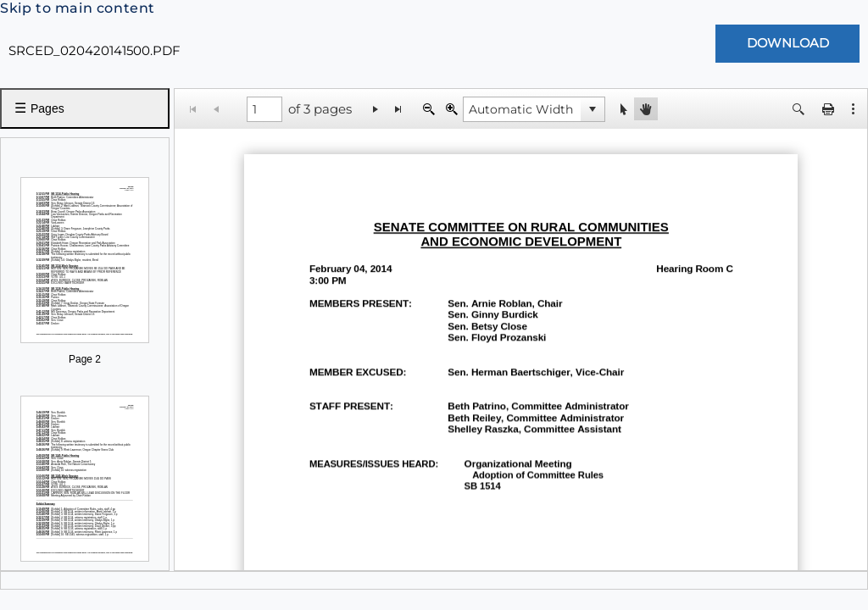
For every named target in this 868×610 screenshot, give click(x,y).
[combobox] (522, 109)
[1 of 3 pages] (264, 109)
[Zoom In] (451, 109)
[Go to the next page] (376, 109)
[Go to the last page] (399, 109)
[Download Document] (787, 44)
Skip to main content (78, 8)
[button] (593, 109)
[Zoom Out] (428, 109)
